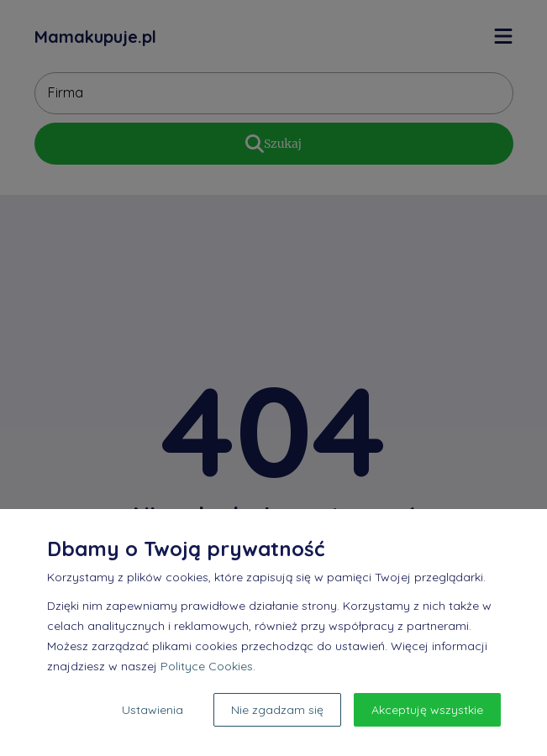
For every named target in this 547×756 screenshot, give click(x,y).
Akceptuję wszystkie (427, 710)
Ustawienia (153, 710)
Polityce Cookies (207, 666)
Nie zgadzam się (277, 710)
